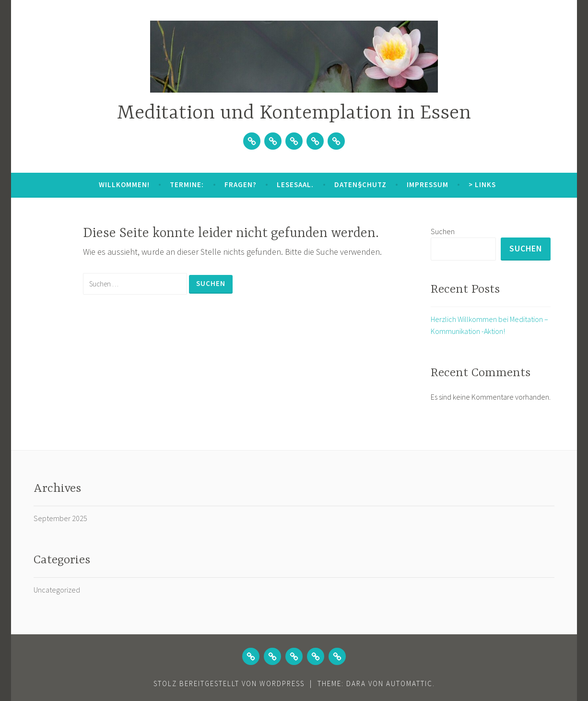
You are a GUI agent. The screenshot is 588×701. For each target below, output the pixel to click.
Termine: (187, 184)
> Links (482, 184)
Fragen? (241, 184)
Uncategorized (57, 590)
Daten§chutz (360, 184)
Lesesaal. (295, 184)
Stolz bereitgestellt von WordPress (229, 683)
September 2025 (60, 519)
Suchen (443, 231)
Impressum (428, 184)
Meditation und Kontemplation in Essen (294, 113)
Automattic (409, 683)
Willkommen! (124, 184)
